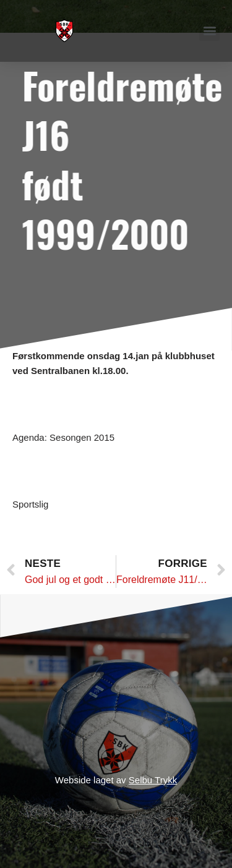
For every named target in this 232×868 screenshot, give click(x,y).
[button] (209, 31)
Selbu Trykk (153, 780)
